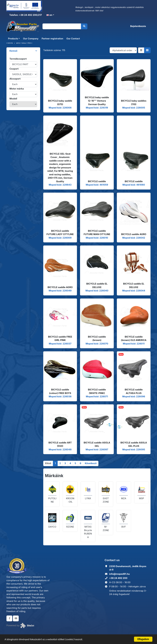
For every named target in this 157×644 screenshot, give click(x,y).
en (49, 15)
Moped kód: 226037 (60, 344)
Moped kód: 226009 (60, 238)
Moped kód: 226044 (134, 291)
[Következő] (91, 464)
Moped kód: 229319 (97, 108)
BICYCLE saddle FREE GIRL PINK (60, 338)
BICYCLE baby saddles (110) (134, 103)
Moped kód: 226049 (60, 291)
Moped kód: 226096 (134, 396)
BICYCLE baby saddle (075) (60, 103)
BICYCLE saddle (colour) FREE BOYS (60, 391)
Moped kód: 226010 (97, 238)
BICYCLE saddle (97, 181)
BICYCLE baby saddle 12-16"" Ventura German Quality (97, 101)
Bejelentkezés (138, 26)
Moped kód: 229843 (60, 185)
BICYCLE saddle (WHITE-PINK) (97, 391)
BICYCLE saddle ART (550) (60, 444)
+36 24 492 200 (118, 578)
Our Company (31, 39)
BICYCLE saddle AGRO (134, 234)
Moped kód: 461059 (97, 185)
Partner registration (52, 39)
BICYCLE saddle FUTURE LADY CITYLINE (60, 233)
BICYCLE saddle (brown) (97, 338)
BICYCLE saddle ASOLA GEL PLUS (134, 444)
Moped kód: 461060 (134, 185)
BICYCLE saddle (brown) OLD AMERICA (134, 338)
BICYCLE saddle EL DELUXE (97, 285)
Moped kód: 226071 (97, 396)
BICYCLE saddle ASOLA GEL (97, 444)
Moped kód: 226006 (60, 108)
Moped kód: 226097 (97, 449)
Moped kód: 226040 (97, 291)
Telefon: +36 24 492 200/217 (25, 15)
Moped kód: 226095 (134, 449)
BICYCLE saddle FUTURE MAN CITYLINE (97, 233)
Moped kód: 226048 (60, 449)
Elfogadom (143, 639)
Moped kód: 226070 (97, 344)
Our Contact (73, 39)
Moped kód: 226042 (134, 238)
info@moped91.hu (119, 574)
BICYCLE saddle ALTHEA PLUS (134, 391)
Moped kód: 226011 (134, 344)
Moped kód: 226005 (134, 108)
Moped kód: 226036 (60, 396)
